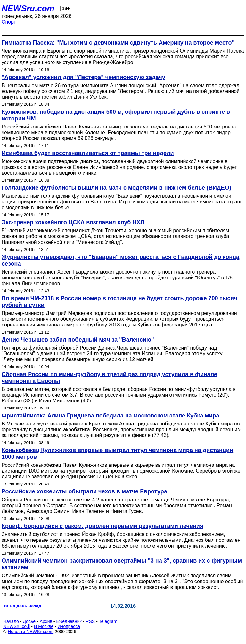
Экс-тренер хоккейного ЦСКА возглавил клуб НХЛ (73, 222)
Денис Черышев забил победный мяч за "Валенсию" (78, 340)
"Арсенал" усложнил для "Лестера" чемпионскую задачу (83, 77)
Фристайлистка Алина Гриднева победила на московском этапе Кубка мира (111, 416)
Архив (46, 621)
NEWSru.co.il (16, 626)
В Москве (44, 626)
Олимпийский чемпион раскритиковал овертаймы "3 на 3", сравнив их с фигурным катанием (122, 564)
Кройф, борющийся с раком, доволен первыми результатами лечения (102, 526)
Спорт (9, 22)
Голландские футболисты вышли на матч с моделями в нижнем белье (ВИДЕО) (116, 188)
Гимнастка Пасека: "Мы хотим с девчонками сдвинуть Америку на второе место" (118, 43)
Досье (29, 621)
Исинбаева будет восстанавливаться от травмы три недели (88, 153)
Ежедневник (69, 621)
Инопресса (69, 626)
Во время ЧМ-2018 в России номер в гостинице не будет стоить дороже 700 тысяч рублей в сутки (119, 302)
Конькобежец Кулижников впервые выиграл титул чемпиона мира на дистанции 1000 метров (117, 454)
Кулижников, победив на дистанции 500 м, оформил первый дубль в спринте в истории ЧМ (116, 115)
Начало (11, 621)
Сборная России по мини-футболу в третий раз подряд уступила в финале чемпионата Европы (109, 378)
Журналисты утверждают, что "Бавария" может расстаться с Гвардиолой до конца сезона (120, 260)
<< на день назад (22, 606)
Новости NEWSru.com (31, 632)
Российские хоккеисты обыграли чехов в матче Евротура (84, 491)
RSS (90, 621)
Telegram (108, 621)
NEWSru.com (28, 8)
